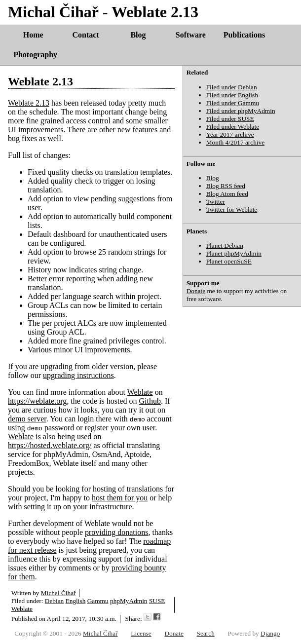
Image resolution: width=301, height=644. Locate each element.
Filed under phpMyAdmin (241, 111)
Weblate (140, 392)
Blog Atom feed (227, 194)
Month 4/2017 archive (235, 142)
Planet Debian (225, 246)
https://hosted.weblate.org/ (50, 445)
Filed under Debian (232, 87)
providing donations (116, 532)
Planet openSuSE (229, 261)
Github (150, 401)
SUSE (157, 601)
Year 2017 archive (230, 134)
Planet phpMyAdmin (234, 253)
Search (206, 633)
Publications (244, 35)
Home (33, 35)
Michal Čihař (58, 593)
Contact (85, 35)
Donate (196, 291)
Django (270, 633)
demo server (27, 419)
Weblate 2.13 (40, 81)
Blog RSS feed (226, 186)
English (76, 601)
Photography (35, 55)
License (141, 633)
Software (191, 35)
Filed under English (232, 95)
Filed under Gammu (233, 103)
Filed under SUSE (230, 119)
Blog (138, 35)
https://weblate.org (37, 401)
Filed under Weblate (233, 127)
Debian (55, 601)
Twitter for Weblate (232, 209)
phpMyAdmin (129, 601)
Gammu (98, 601)
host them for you (120, 498)
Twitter (216, 202)
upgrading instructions (78, 375)
